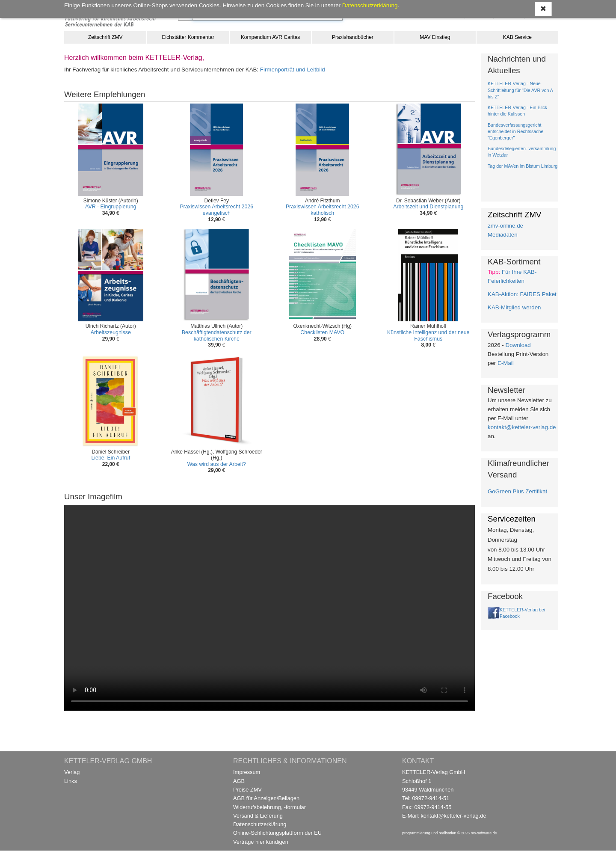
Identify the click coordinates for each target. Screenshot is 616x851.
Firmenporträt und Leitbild (293, 70)
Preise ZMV (247, 790)
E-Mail (506, 363)
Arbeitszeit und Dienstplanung (428, 207)
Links (71, 781)
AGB (239, 781)
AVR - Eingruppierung (111, 207)
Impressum (247, 772)
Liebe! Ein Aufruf (111, 458)
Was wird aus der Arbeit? (217, 464)
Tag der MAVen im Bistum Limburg (523, 166)
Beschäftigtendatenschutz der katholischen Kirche (217, 336)
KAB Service (517, 37)
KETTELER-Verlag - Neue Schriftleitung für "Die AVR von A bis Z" (520, 90)
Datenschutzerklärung (260, 824)
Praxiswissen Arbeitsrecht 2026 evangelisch (216, 210)
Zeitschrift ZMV (105, 37)
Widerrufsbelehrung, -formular (269, 807)
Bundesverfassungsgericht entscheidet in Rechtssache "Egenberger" (515, 131)
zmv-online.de (505, 226)
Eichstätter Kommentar (188, 37)
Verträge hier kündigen (261, 842)
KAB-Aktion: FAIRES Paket (522, 294)
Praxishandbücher (353, 37)
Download (518, 345)
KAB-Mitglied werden (514, 307)
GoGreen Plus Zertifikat (517, 491)
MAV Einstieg (435, 37)
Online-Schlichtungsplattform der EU (277, 833)
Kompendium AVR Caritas (271, 37)
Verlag (72, 772)
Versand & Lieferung (258, 816)
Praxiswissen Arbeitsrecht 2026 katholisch (323, 210)
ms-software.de (484, 833)
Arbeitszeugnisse (111, 332)
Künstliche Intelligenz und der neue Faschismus (428, 336)
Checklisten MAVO (322, 332)
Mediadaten (503, 235)
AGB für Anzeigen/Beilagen (266, 798)
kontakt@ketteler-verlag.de (522, 427)
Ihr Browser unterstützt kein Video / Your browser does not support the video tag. (269, 608)
